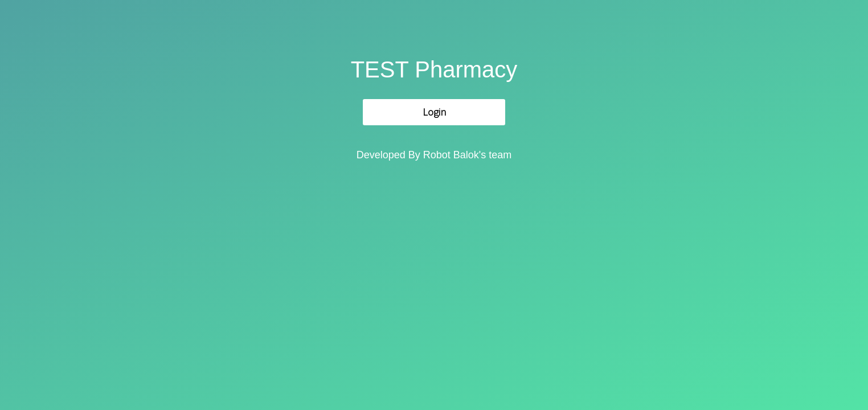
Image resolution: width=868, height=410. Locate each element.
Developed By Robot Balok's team (434, 155)
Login (434, 112)
